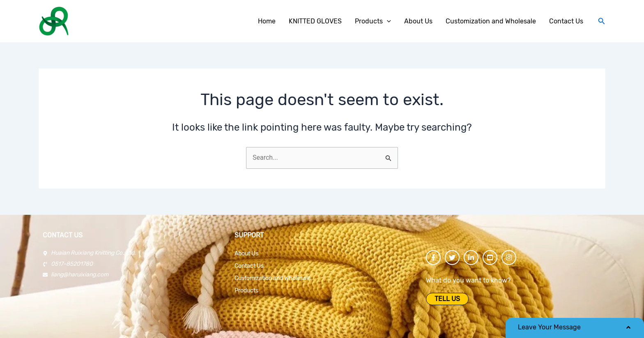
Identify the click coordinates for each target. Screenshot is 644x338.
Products (246, 291)
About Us (246, 254)
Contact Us (249, 266)
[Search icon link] (602, 21)
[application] (387, 21)
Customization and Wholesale (273, 278)
